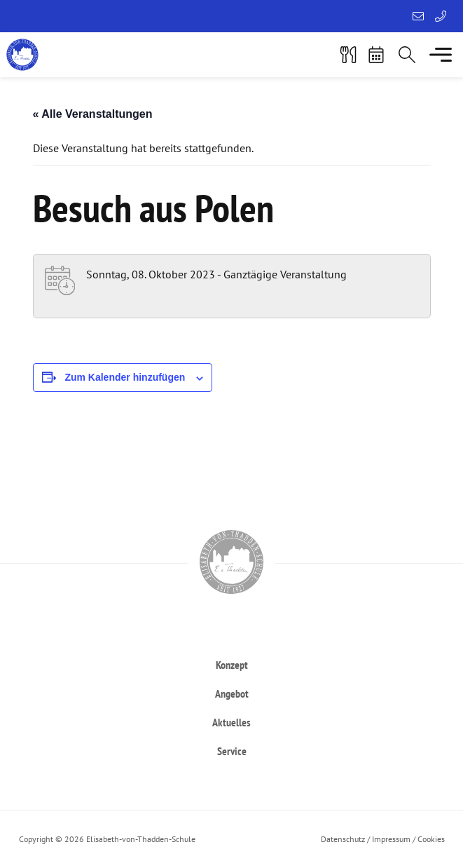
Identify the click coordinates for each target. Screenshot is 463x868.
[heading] (232, 664)
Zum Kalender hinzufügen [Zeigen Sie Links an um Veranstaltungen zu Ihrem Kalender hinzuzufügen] (125, 377)
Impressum (391, 839)
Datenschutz (343, 839)
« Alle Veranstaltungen (93, 114)
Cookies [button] (431, 839)
